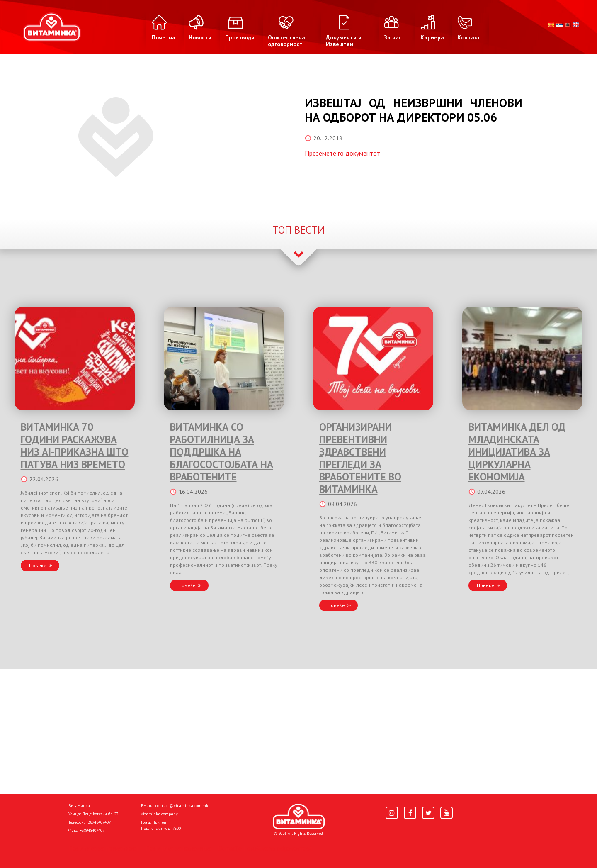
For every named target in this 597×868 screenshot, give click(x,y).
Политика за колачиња (178, 848)
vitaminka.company (159, 814)
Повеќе (38, 565)
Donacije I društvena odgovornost (265, 848)
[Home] (299, 817)
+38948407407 (98, 822)
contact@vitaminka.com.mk (182, 806)
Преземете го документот (342, 153)
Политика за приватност (104, 848)
